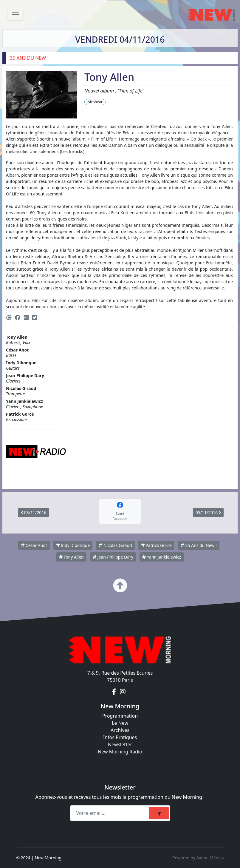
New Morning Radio (120, 752)
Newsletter (120, 744)
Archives (120, 730)
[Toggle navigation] (16, 15)
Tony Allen (71, 557)
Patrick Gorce (156, 545)
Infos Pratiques (120, 737)
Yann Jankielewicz (162, 557)
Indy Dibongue (73, 545)
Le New (120, 723)
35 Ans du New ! (199, 545)
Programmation (120, 716)
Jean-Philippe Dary (113, 557)
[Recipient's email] (110, 813)
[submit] (159, 813)
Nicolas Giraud (115, 545)
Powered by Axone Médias (198, 858)
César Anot (34, 545)
